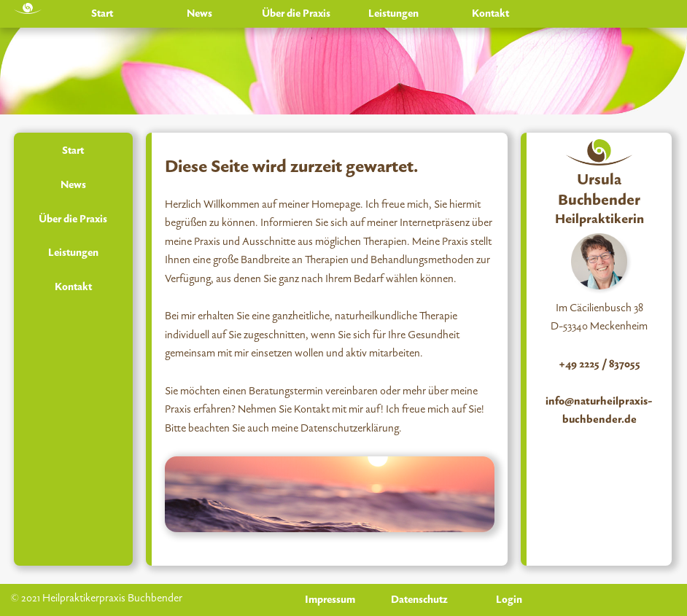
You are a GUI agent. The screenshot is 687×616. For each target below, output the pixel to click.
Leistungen (393, 13)
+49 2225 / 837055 (599, 364)
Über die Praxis (296, 13)
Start (102, 13)
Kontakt (490, 13)
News (199, 13)
